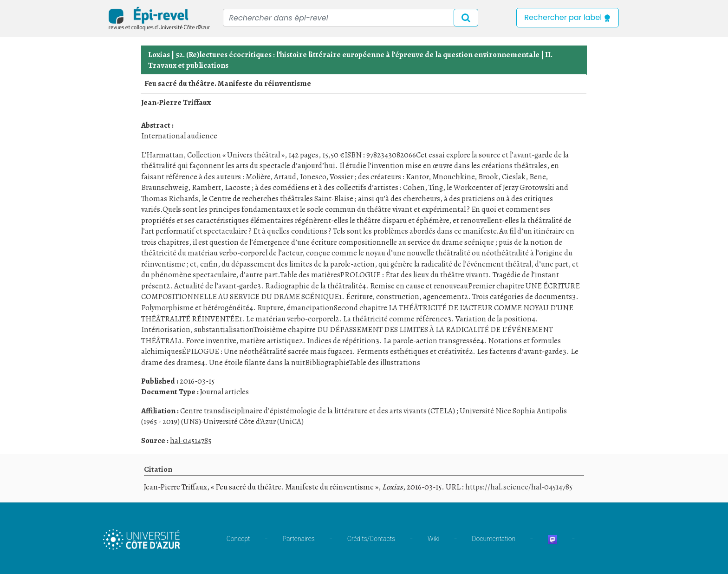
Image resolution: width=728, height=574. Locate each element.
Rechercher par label (568, 17)
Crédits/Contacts (371, 539)
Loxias (159, 55)
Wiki (433, 539)
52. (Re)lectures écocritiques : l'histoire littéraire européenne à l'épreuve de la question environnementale (357, 55)
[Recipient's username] (351, 18)
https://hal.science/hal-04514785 (519, 487)
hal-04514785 (191, 440)
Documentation (494, 539)
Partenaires (299, 539)
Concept (238, 539)
